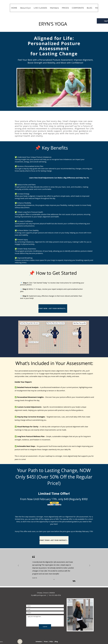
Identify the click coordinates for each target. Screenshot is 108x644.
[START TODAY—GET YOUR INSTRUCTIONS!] (54, 540)
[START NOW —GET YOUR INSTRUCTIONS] (53, 309)
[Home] (20, 642)
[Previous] (18, 566)
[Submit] (45, 627)
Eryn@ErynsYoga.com (39, 595)
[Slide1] (54, 579)
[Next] (90, 566)
